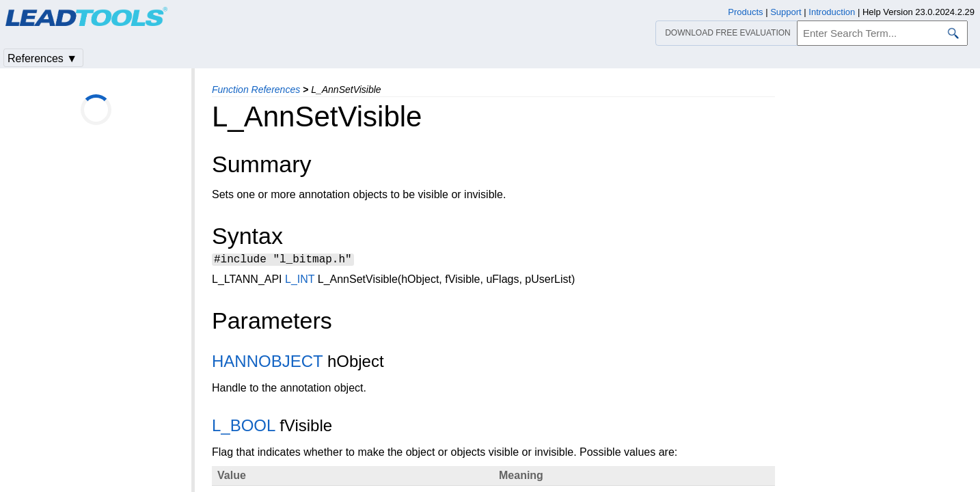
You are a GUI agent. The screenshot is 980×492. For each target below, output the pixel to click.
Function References (256, 90)
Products (745, 12)
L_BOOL (244, 427)
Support (786, 12)
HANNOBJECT (267, 363)
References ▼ (42, 58)
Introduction (832, 12)
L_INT (300, 281)
